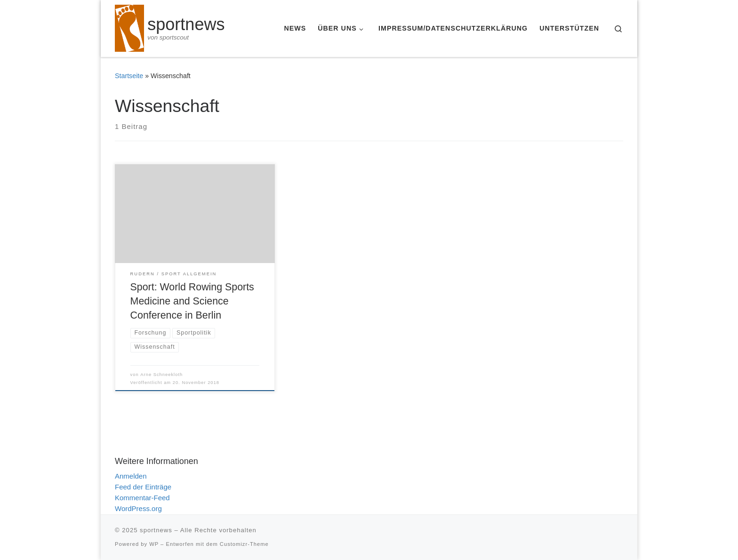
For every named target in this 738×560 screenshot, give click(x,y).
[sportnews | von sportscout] (129, 27)
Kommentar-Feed (142, 498)
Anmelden (131, 476)
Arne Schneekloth (161, 375)
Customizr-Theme (244, 544)
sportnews (156, 530)
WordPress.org (138, 508)
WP (154, 544)
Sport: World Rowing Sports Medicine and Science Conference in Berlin (192, 301)
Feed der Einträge (143, 487)
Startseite (129, 76)
